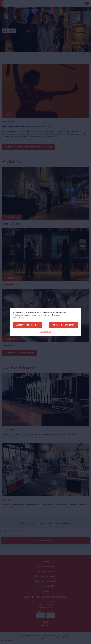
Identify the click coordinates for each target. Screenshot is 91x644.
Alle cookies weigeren (64, 325)
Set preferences (46, 332)
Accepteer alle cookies (27, 325)
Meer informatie (18, 317)
